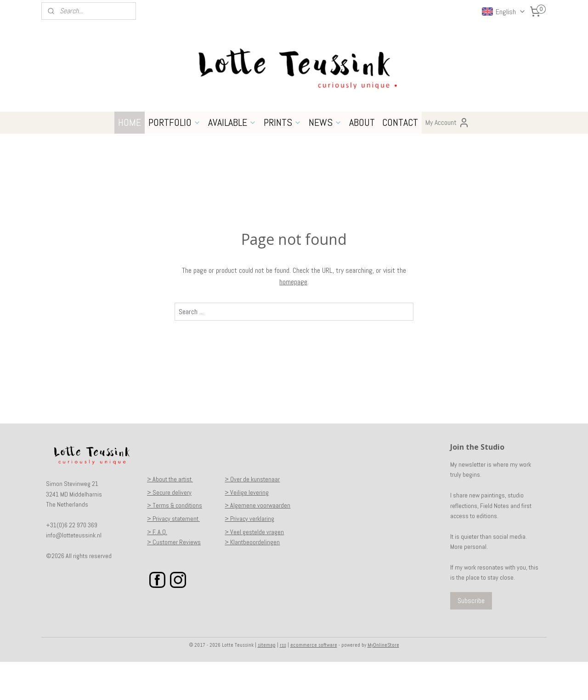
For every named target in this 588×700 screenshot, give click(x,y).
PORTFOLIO (175, 160)
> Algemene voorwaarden (257, 543)
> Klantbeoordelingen (252, 580)
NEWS (325, 160)
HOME (130, 160)
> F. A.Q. (157, 570)
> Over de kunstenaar (252, 517)
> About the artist (170, 517)
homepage (293, 320)
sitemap (267, 683)
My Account (447, 161)
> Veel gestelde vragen (254, 570)
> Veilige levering (247, 531)
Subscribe (471, 639)
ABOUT (362, 160)
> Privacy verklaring (249, 557)
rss (283, 683)
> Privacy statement (173, 557)
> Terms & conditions (175, 543)
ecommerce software (314, 683)
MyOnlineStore (383, 683)
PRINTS (283, 160)
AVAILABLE (232, 160)
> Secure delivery (169, 531)
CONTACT (400, 160)
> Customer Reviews (174, 580)
